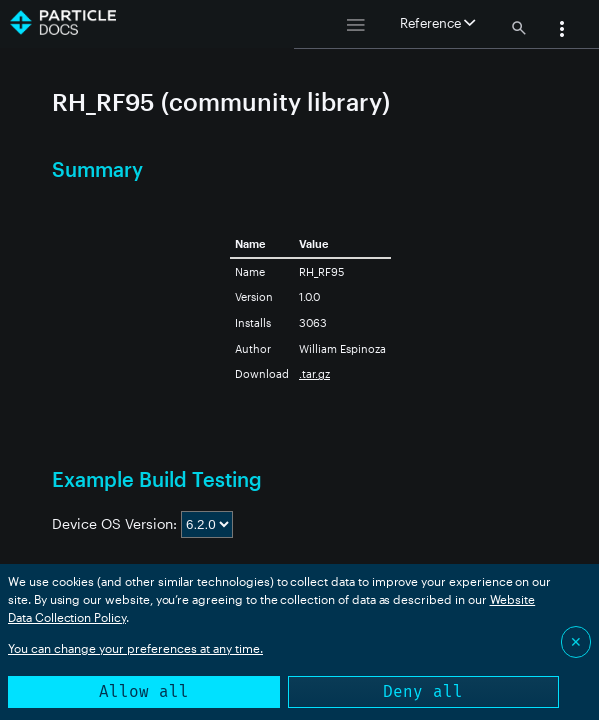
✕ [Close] (576, 641)
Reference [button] (437, 23)
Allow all (144, 691)
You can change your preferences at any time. (135, 648)
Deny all (423, 691)
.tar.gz (314, 373)
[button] (562, 31)
